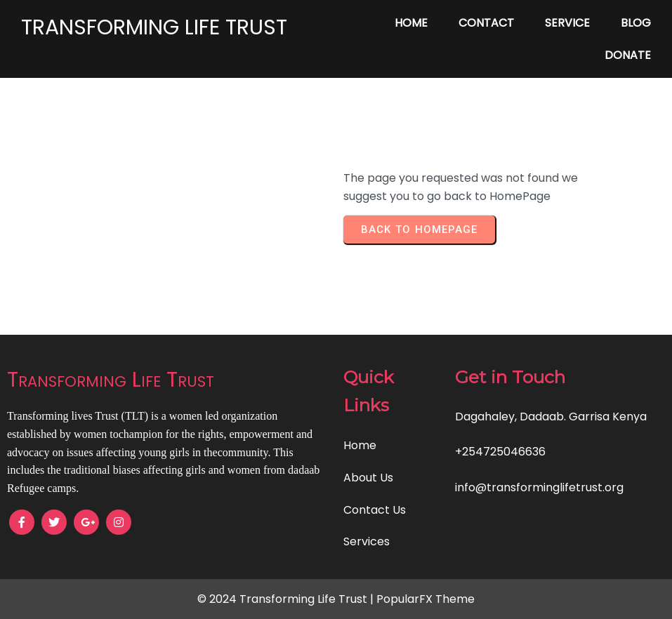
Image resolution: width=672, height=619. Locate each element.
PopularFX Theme (426, 599)
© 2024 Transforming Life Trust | (287, 599)
